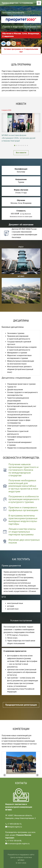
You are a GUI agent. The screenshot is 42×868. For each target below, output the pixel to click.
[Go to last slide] (5, 775)
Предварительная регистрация (21, 705)
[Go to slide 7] (27, 145)
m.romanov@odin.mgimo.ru (18, 844)
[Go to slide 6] (25, 145)
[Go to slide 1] (15, 146)
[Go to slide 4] (21, 145)
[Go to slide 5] (23, 145)
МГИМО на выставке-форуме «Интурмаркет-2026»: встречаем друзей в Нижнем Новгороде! (18, 138)
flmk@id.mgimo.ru (15, 827)
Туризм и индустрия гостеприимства (17, 3)
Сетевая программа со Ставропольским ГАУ (21, 50)
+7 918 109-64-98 (14, 841)
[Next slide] (37, 775)
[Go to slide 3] (19, 145)
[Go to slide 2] (17, 145)
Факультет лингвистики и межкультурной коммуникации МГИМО (19, 807)
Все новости (21, 153)
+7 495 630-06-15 (14, 824)
